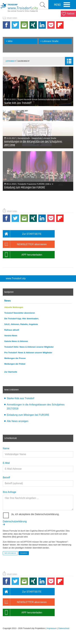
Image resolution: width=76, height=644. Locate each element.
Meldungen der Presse (15, 358)
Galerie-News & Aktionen (16, 341)
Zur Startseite (11, 372)
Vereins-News (11, 336)
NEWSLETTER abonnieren (25, 244)
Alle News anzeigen (18, 421)
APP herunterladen (22, 255)
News (8, 301)
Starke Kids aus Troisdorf (20, 398)
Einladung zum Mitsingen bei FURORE (28, 415)
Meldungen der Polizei (15, 364)
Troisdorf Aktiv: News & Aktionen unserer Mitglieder (29, 347)
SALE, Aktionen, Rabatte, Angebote (21, 324)
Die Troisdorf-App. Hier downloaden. (22, 319)
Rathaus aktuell (12, 330)
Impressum (52, 628)
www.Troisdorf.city (16, 278)
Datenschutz (64, 628)
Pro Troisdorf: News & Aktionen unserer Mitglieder (28, 353)
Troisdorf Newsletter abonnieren (20, 313)
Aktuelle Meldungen (14, 307)
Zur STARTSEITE (22, 234)
